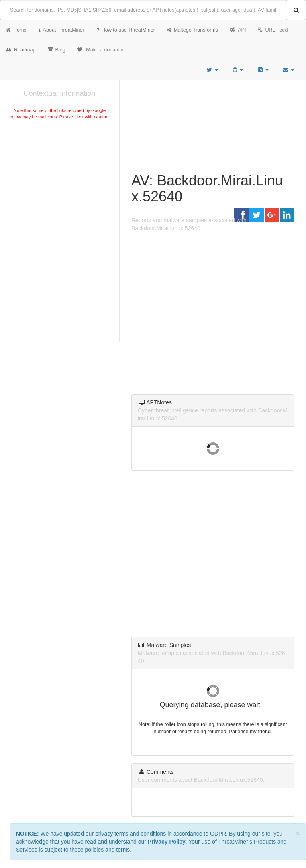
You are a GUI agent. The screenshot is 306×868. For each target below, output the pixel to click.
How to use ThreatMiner (126, 30)
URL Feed (273, 30)
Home (16, 30)
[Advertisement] (60, 181)
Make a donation (100, 50)
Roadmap (21, 50)
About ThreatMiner (62, 30)
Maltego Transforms (192, 30)
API (238, 30)
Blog (57, 50)
